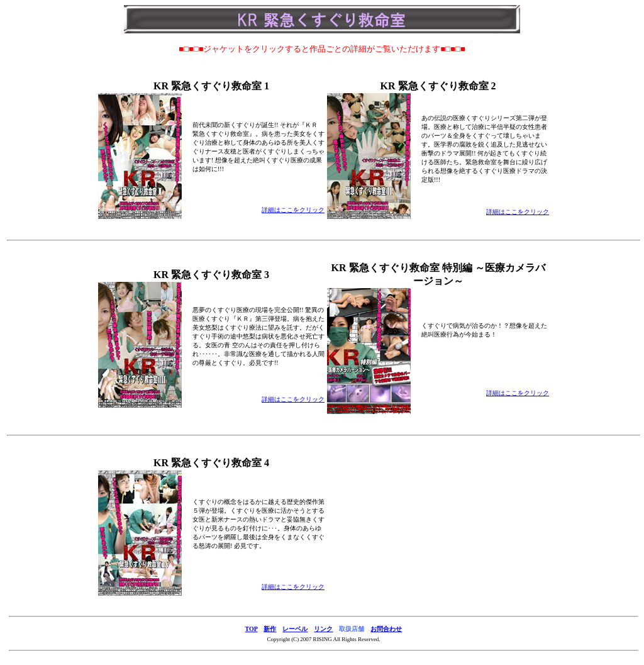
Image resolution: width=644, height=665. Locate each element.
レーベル (295, 629)
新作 (270, 629)
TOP (252, 629)
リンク (323, 629)
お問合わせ (386, 629)
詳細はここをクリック (293, 210)
